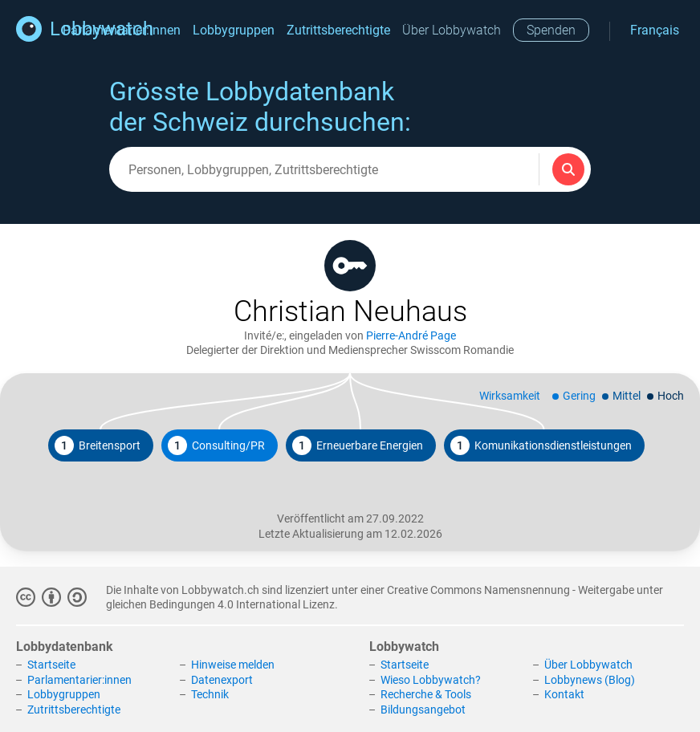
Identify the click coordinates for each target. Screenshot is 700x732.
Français (655, 30)
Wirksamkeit (510, 396)
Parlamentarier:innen (79, 680)
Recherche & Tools (426, 694)
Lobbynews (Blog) (590, 680)
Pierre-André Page (411, 335)
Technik (210, 694)
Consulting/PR (216, 445)
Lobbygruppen (234, 30)
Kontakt (564, 694)
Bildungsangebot (423, 710)
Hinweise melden (233, 665)
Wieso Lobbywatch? (431, 680)
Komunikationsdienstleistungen (541, 445)
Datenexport (222, 680)
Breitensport (98, 445)
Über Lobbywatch (452, 30)
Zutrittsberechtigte (338, 30)
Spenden (551, 30)
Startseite (51, 665)
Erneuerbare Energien (358, 445)
